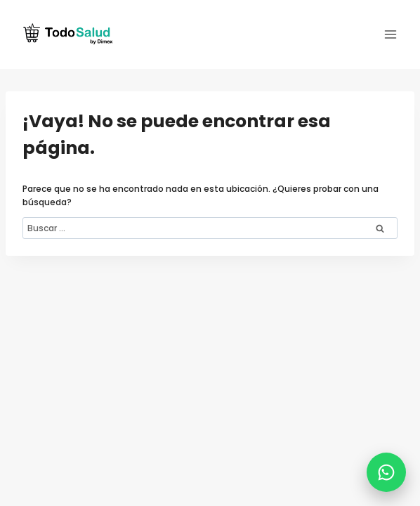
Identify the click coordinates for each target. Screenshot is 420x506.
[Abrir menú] (390, 34)
